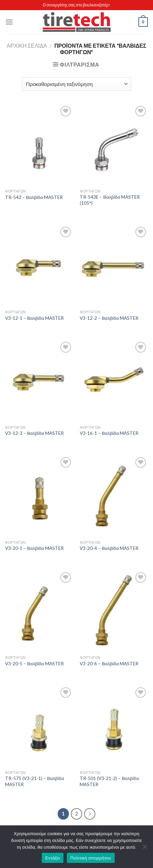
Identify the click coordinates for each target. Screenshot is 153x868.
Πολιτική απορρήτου (91, 858)
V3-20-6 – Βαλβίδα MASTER (109, 664)
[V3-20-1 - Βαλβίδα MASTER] (39, 496)
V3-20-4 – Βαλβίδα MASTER (109, 548)
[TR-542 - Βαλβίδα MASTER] (39, 145)
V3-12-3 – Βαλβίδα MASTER (34, 433)
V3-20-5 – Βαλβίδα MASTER (34, 664)
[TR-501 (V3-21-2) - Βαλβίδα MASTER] (114, 726)
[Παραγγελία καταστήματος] (76, 84)
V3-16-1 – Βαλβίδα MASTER (109, 433)
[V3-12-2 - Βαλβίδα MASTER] (114, 266)
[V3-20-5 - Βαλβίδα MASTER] (39, 611)
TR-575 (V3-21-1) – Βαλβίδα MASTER (35, 781)
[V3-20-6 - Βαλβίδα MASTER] (114, 611)
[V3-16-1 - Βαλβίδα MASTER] (114, 381)
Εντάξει (53, 858)
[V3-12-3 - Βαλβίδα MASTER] (39, 381)
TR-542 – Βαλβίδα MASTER (34, 197)
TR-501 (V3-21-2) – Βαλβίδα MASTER (109, 781)
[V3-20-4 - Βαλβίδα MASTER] (114, 496)
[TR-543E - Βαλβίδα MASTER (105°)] (114, 145)
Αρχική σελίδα (27, 46)
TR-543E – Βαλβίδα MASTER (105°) (110, 200)
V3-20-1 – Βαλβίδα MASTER (34, 548)
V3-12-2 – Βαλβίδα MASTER (109, 318)
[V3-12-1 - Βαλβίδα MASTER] (39, 266)
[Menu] (9, 22)
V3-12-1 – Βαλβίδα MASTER (34, 318)
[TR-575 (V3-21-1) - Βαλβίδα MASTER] (39, 726)
